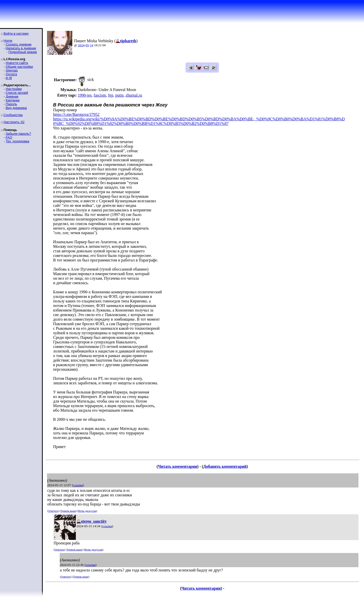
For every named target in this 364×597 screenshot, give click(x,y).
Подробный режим (22, 52)
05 (87, 45)
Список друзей (17, 93)
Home (8, 41)
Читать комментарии (178, 466)
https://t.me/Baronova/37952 (76, 114)
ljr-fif (9, 78)
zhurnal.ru (134, 95)
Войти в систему (16, 34)
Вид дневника (16, 108)
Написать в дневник (21, 48)
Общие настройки (19, 67)
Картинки (13, 100)
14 (92, 45)
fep (110, 95)
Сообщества (13, 115)
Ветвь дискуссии (87, 511)
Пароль (11, 104)
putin (119, 95)
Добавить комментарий (225, 466)
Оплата (11, 74)
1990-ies (85, 95)
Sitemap (12, 70)
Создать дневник (18, 44)
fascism (100, 95)
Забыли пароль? (18, 134)
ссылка (78, 485)
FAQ (9, 137)
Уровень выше (68, 511)
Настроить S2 (14, 122)
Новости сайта (17, 63)
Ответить (53, 511)
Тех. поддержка (17, 141)
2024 (81, 45)
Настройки (14, 89)
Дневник (12, 96)
